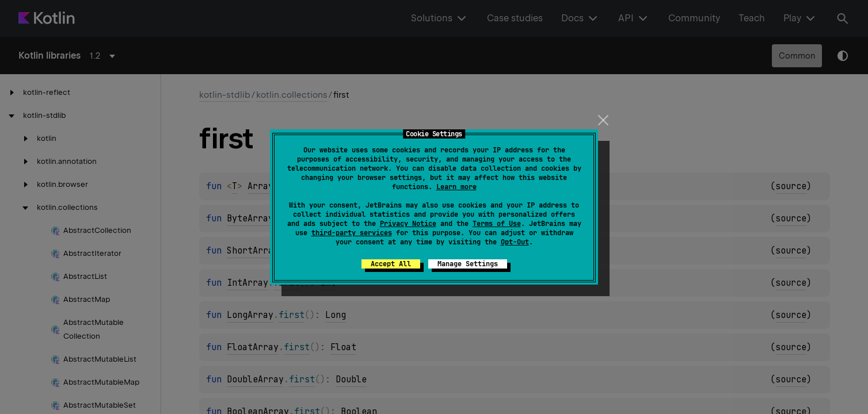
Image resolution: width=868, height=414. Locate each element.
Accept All (391, 264)
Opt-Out (515, 242)
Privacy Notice (408, 224)
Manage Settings (468, 264)
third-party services (352, 233)
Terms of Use (497, 224)
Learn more (456, 187)
